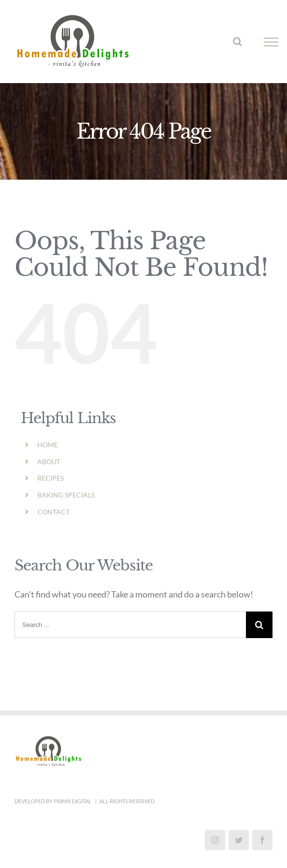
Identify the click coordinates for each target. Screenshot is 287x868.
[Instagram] (215, 840)
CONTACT (53, 512)
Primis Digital (73, 801)
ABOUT (49, 462)
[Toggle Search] (237, 42)
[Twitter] (239, 840)
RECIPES (50, 478)
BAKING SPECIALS (66, 495)
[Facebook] (262, 840)
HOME (48, 445)
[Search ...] (130, 625)
